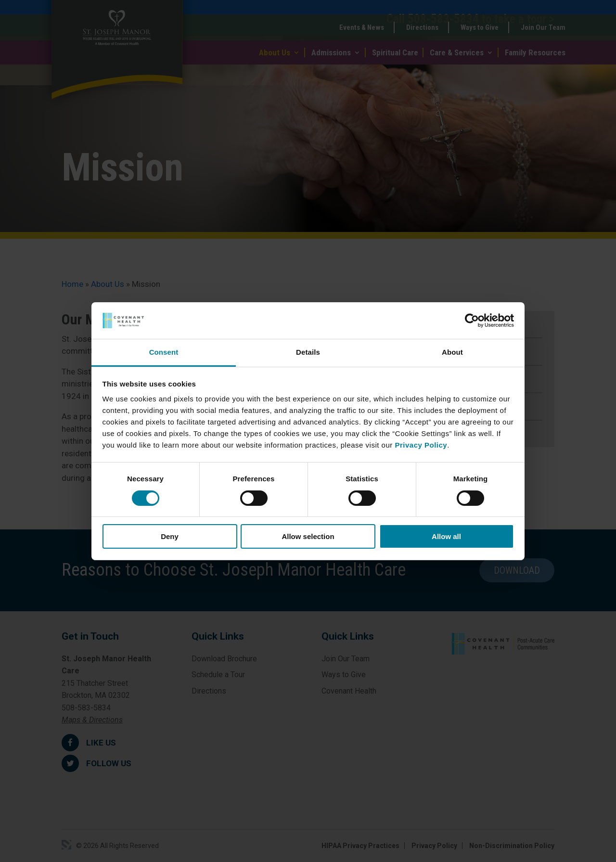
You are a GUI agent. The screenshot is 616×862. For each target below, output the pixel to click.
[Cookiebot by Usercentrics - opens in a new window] (472, 321)
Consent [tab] (164, 352)
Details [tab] (308, 352)
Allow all (446, 536)
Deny (170, 536)
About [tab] (452, 352)
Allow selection (308, 536)
